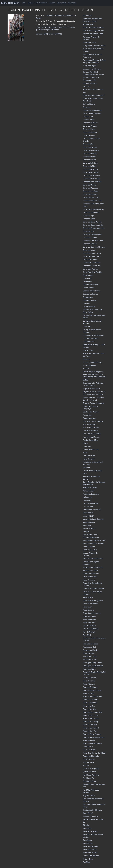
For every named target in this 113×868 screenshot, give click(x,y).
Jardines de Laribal (90, 488)
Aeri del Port (88, 16)
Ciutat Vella (62, 27)
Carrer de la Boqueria (91, 150)
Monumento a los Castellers (93, 544)
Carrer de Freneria (90, 132)
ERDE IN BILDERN (10, 3)
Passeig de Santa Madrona (93, 666)
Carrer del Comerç (90, 238)
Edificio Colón (88, 350)
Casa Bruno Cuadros (91, 285)
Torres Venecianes (90, 850)
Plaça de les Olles (90, 709)
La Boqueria (87, 497)
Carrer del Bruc (89, 231)
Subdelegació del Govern (92, 810)
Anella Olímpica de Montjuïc (93, 28)
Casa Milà (87, 303)
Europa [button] (31, 3)
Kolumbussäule (89, 491)
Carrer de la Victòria (90, 169)
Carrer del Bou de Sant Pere (94, 228)
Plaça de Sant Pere (90, 731)
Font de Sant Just (89, 424)
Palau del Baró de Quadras (93, 601)
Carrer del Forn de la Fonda (93, 241)
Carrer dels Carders (90, 260)
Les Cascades (88, 507)
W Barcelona (88, 859)
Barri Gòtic (87, 86)
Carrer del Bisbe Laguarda (46, 27)
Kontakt (52, 3)
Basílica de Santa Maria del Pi (94, 95)
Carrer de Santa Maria (91, 213)
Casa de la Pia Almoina (92, 291)
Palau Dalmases (89, 580)
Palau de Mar (88, 597)
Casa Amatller (88, 275)
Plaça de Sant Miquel (91, 728)
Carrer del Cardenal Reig (92, 234)
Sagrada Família (89, 796)
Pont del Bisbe (88, 762)
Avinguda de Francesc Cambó (94, 46)
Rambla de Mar (89, 778)
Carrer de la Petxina (90, 163)
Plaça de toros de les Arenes (94, 737)
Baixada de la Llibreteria (92, 69)
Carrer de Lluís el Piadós (92, 182)
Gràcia (85, 443)
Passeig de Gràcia (90, 660)
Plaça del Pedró (89, 740)
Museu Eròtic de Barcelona (93, 559)
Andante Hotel (88, 24)
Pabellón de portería (90, 571)
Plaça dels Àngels (90, 750)
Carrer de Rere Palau (91, 197)
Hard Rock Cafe (89, 456)
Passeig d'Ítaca (89, 653)
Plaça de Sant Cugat (91, 715)
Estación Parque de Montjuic (94, 403)
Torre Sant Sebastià (90, 846)
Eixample (86, 359)
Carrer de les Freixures (92, 176)
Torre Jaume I (88, 840)
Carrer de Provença (90, 194)
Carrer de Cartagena (91, 123)
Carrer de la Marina (90, 154)
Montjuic (86, 532)
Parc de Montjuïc (89, 632)
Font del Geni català (90, 431)
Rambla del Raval (90, 781)
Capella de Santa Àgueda (92, 110)
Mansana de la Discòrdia (92, 510)
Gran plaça (87, 446)
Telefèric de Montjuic (91, 816)
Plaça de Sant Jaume (91, 719)
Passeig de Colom (90, 656)
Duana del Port (89, 342)
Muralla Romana (89, 547)
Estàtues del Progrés (91, 412)
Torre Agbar (87, 828)
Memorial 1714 (88, 516)
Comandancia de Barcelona (93, 335)
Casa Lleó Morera (90, 300)
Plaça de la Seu (89, 706)
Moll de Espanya (89, 529)
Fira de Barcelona (90, 418)
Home (24, 3)
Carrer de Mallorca (90, 185)
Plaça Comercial (89, 681)
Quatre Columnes (89, 772)
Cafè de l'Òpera (89, 104)
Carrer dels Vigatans (91, 269)
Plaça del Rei (88, 747)
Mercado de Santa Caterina (93, 519)
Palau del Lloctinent (90, 604)
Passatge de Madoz (90, 644)
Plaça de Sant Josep (91, 722)
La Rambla (87, 500)
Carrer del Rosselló (90, 244)
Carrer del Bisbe (89, 219)
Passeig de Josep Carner (92, 663)
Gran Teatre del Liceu (91, 450)
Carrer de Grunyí (89, 135)
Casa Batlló (87, 278)
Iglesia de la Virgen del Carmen (47, 30)
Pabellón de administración (93, 567)
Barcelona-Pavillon (90, 83)
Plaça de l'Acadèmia (90, 700)
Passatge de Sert (89, 647)
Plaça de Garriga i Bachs (92, 690)
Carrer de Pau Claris (91, 191)
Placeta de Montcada (91, 756)
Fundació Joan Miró (90, 440)
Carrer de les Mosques (91, 179)
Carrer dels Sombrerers (92, 266)
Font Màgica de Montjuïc (92, 434)
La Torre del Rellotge (91, 503)
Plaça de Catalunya (90, 687)
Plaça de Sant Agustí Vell (92, 712)
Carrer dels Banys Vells (92, 256)
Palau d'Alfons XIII (90, 577)
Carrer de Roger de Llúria (92, 201)
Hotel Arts (87, 468)
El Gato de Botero (90, 365)
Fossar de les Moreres (91, 437)
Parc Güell (87, 635)
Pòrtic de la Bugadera (91, 769)
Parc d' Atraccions (90, 626)
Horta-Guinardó (89, 459)
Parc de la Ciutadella (91, 629)
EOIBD (86, 380)
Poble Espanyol (89, 759)
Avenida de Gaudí (90, 43)
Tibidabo (86, 825)
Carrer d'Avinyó (89, 120)
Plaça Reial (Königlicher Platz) (94, 753)
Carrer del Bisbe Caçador (92, 222)
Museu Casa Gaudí (90, 550)
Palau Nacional (89, 610)
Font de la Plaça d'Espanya (93, 421)
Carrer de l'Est (88, 144)
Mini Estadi (87, 525)
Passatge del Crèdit (90, 650)
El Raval (71, 27)
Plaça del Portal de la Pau (93, 744)
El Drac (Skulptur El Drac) (93, 362)
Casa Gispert (88, 297)
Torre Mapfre (88, 843)
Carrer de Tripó (89, 216)
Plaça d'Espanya (89, 684)
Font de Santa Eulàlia (91, 428)
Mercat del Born (89, 522)
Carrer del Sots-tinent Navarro (94, 247)
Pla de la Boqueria (90, 678)
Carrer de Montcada (90, 188)
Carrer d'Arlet (88, 117)
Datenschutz (62, 3)
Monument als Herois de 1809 (94, 540)
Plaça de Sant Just (90, 725)
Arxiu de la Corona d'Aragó (93, 34)
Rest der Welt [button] (42, 3)
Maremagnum (88, 513)
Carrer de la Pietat (90, 166)
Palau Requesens (90, 619)
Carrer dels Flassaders (91, 263)
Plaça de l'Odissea (90, 703)
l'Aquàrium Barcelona (91, 494)
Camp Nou (87, 107)
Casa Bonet (87, 281)
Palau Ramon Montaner (92, 613)
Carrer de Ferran (89, 129)
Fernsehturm (88, 415)
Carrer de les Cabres (91, 172)
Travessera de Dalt (90, 853)
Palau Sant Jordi (89, 623)
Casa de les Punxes (90, 294)
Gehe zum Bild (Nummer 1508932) (49, 34)
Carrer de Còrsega (90, 126)
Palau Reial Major (90, 616)
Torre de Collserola (90, 831)
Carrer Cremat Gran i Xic (92, 113)
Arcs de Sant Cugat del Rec (93, 31)
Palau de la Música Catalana (94, 589)
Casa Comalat (88, 288)
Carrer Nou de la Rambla (92, 272)
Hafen (85, 453)
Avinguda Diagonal (90, 66)
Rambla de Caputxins (91, 775)
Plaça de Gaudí (89, 693)
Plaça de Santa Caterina (92, 734)
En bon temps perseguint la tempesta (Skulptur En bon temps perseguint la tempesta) (94, 374)
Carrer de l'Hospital (90, 147)
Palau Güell (87, 607)
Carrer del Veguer (90, 250)
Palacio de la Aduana (91, 574)
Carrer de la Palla (89, 157)
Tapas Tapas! (88, 813)
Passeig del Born (89, 669)
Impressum (72, 3)
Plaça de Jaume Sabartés (93, 697)
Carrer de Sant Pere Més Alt (93, 209)
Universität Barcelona (91, 856)
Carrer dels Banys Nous (92, 253)
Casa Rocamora (89, 307)
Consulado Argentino (91, 339)
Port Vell (86, 766)
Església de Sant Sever (92, 389)
